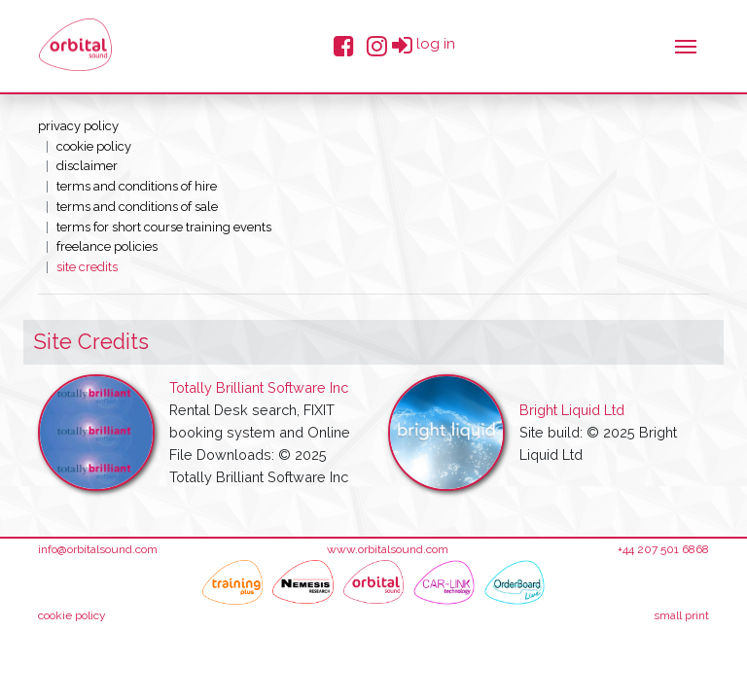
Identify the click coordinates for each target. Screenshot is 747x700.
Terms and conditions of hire (137, 186)
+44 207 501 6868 (663, 549)
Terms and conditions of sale (137, 207)
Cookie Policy (94, 146)
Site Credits (87, 267)
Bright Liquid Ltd (572, 410)
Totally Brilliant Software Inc (259, 387)
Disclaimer (87, 166)
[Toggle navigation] (686, 45)
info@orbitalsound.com (98, 549)
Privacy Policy (78, 126)
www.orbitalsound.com (388, 549)
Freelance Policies (107, 246)
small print (681, 615)
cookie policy (72, 615)
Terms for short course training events (164, 227)
